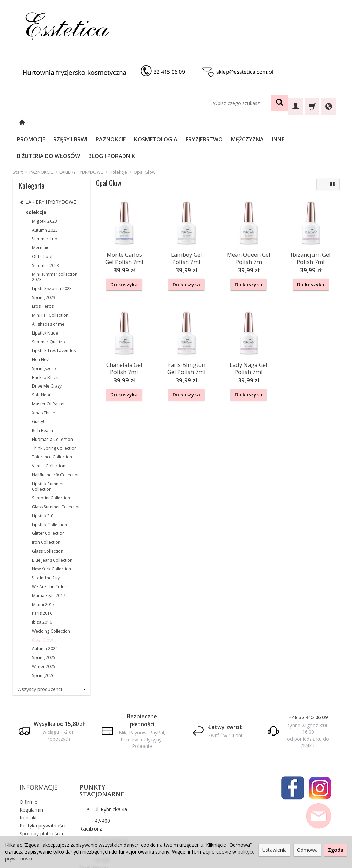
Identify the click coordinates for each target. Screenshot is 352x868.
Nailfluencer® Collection (56, 442)
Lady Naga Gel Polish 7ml (249, 332)
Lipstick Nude (45, 300)
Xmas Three (43, 380)
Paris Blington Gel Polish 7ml (186, 332)
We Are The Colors (50, 554)
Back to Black (45, 344)
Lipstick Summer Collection (48, 453)
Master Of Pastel (48, 371)
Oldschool (42, 224)
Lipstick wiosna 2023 (52, 256)
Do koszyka (124, 251)
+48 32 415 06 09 (308, 684)
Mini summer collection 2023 (55, 244)
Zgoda (336, 850)
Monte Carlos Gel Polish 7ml (124, 224)
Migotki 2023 (45, 188)
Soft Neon (42, 362)
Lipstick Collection (49, 492)
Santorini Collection (51, 465)
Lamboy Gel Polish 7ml (186, 224)
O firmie (29, 759)
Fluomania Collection (52, 406)
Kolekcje (36, 179)
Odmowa (307, 850)
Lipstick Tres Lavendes (54, 317)
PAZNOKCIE (129, 123)
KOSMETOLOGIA (174, 123)
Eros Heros (43, 273)
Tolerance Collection (52, 424)
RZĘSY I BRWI (89, 123)
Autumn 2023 (45, 197)
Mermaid (41, 215)
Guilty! (38, 388)
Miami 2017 (43, 571)
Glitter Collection (48, 500)
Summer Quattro (48, 309)
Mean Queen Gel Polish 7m (249, 224)
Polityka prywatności (42, 783)
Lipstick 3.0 (43, 483)
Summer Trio (45, 206)
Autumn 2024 (45, 616)
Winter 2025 (44, 633)
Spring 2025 (44, 624)
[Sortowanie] (321, 151)
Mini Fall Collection (50, 282)
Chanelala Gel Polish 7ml (124, 332)
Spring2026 (43, 642)
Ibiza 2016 (42, 589)
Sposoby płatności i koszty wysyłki (41, 794)
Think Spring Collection (54, 415)
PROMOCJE (49, 123)
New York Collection (52, 536)
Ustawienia (274, 850)
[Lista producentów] (51, 656)
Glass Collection (48, 518)
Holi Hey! (41, 326)
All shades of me (48, 291)
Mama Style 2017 (49, 563)
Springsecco (44, 335)
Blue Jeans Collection (52, 527)
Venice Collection (49, 433)
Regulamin (31, 767)
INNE (297, 123)
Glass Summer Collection (56, 474)
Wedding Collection (51, 598)
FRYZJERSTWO (223, 123)
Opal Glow (42, 607)
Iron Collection (46, 509)
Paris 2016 (42, 580)
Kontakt (28, 775)
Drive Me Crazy (47, 353)
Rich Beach (42, 397)
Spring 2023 (44, 264)
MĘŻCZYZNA (266, 123)
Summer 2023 (46, 232)
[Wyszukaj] (279, 103)
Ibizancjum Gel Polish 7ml (311, 224)
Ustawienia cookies (41, 804)
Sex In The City (46, 545)
